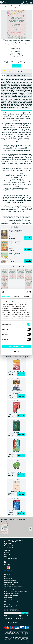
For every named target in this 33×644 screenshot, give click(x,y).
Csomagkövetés (9, 585)
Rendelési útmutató (10, 581)
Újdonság (7, 554)
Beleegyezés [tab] (6, 296)
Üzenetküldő (8, 579)
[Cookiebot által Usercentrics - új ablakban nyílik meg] (24, 292)
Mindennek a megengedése (16, 346)
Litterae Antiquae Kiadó (11, 602)
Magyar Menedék (13, 623)
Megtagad (16, 351)
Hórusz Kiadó (8, 598)
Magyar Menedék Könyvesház (6, 3)
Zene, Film (7, 550)
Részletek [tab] (16, 296)
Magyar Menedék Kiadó (11, 594)
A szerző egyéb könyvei (16, 266)
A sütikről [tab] (27, 296)
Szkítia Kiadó (8, 600)
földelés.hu (17, 642)
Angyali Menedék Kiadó (11, 596)
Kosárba (17, 66)
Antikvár (7, 552)
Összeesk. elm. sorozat (11, 559)
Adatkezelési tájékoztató (12, 589)
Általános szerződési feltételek (14, 587)
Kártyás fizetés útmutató (12, 583)
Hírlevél (7, 577)
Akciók (6, 556)
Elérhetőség (8, 575)
